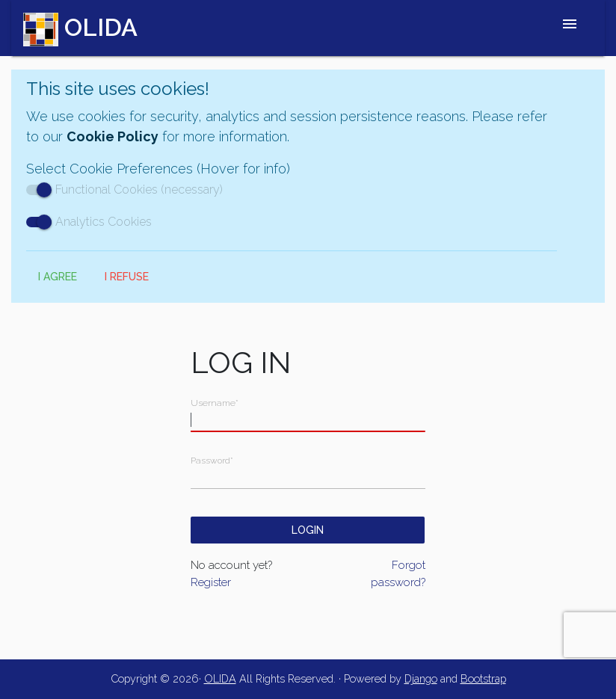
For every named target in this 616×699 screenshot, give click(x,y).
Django (421, 678)
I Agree (58, 277)
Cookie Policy (113, 136)
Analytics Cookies (89, 222)
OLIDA (220, 678)
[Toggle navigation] (570, 28)
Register (211, 582)
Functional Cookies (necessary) (124, 190)
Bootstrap (483, 678)
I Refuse (127, 277)
